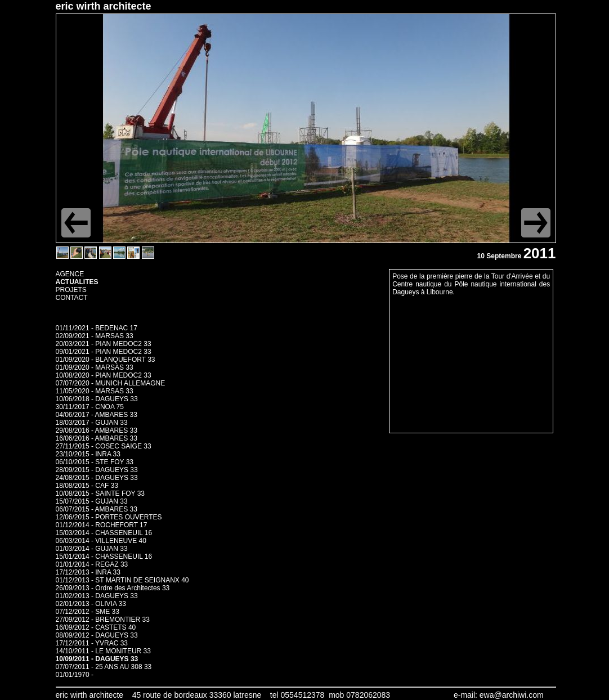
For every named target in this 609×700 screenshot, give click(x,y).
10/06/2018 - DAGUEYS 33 (97, 399)
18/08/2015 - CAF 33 (87, 486)
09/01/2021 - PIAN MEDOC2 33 (104, 352)
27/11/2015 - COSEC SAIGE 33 (104, 446)
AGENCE (70, 274)
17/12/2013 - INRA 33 (88, 572)
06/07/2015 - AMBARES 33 (97, 509)
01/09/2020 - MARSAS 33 (95, 367)
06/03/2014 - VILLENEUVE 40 (101, 541)
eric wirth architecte (104, 6)
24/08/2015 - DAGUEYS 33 (97, 478)
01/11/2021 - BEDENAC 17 (97, 328)
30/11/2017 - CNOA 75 (90, 407)
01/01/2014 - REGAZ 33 (92, 564)
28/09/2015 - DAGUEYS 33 (97, 470)
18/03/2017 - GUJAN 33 (92, 423)
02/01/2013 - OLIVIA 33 (91, 604)
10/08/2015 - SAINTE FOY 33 (100, 493)
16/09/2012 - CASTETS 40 (96, 627)
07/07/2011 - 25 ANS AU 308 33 (104, 667)
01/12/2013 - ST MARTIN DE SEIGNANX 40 (122, 580)
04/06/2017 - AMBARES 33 (97, 415)
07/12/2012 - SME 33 (88, 612)
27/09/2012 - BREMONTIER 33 (103, 620)
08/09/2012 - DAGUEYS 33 (97, 635)
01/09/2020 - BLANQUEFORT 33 (106, 360)
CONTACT (72, 298)
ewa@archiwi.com (512, 695)
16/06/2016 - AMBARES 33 (97, 438)
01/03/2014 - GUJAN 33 (92, 549)
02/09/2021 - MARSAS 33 (95, 336)
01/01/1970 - (75, 675)
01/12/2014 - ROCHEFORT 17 (102, 525)
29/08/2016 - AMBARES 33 (97, 430)
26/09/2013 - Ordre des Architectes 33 (113, 588)
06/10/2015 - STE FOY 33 (95, 462)
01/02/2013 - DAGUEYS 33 (97, 596)
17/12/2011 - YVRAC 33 (92, 643)
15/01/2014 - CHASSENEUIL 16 (104, 557)
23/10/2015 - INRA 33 (88, 454)
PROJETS (71, 290)
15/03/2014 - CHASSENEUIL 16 (104, 533)
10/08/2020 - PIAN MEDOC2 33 (104, 375)
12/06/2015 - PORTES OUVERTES (109, 517)
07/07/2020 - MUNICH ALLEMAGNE (111, 383)
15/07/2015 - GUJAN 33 (92, 501)
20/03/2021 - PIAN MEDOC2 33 (104, 344)
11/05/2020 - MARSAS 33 (95, 391)
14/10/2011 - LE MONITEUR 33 (103, 651)
